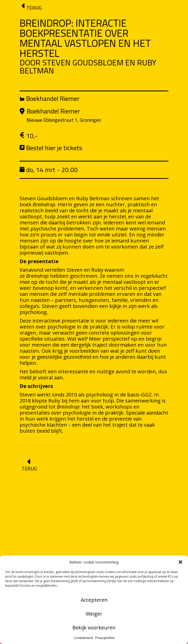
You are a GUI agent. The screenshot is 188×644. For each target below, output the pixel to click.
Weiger (94, 614)
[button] (180, 562)
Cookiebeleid (83, 638)
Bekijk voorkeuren (94, 628)
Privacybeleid (105, 638)
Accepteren (94, 600)
